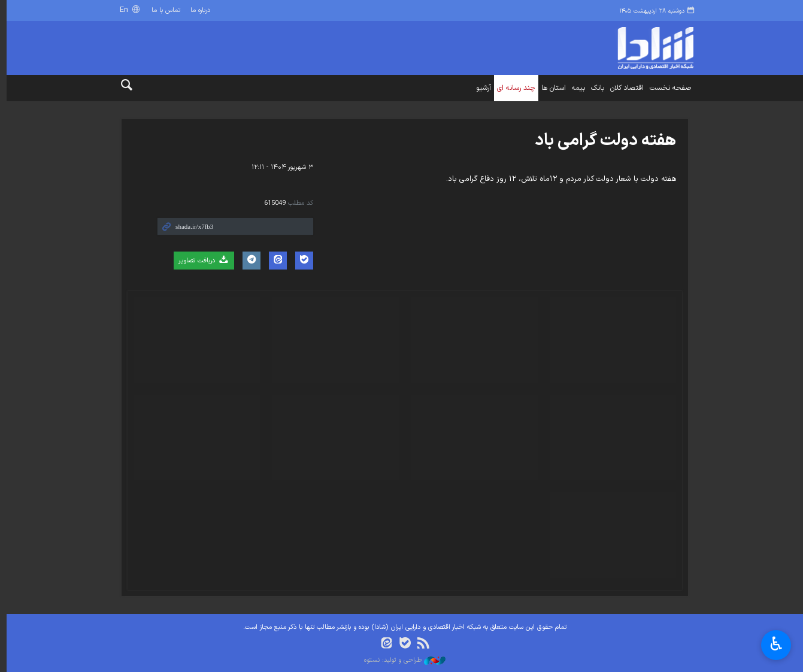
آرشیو (481, 88)
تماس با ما (163, 10)
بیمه (575, 88)
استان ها (551, 88)
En (122, 10)
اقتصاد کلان (624, 88)
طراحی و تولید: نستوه (402, 661)
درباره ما (198, 10)
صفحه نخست (667, 88)
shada (623, 48)
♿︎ (776, 645)
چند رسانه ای (513, 88)
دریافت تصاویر (200, 260)
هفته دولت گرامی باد (602, 141)
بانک (595, 88)
